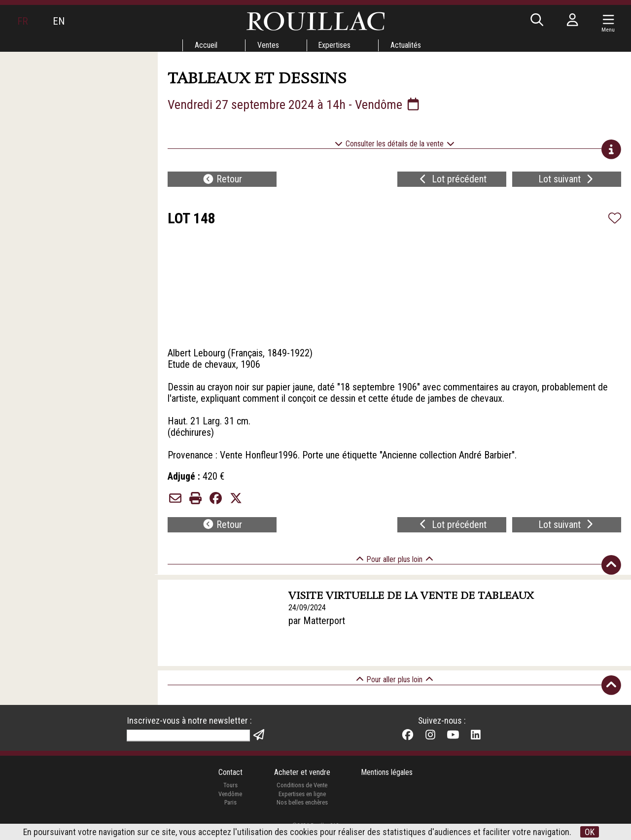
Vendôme (230, 803)
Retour (222, 180)
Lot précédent (452, 180)
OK (590, 832)
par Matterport (317, 630)
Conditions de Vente (302, 794)
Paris (230, 812)
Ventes (268, 45)
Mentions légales (387, 781)
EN (59, 21)
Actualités (406, 45)
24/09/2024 (307, 616)
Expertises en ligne (302, 803)
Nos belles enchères (302, 812)
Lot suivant (567, 180)
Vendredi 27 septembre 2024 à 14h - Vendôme (295, 105)
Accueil (206, 45)
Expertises (335, 45)
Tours (230, 794)
